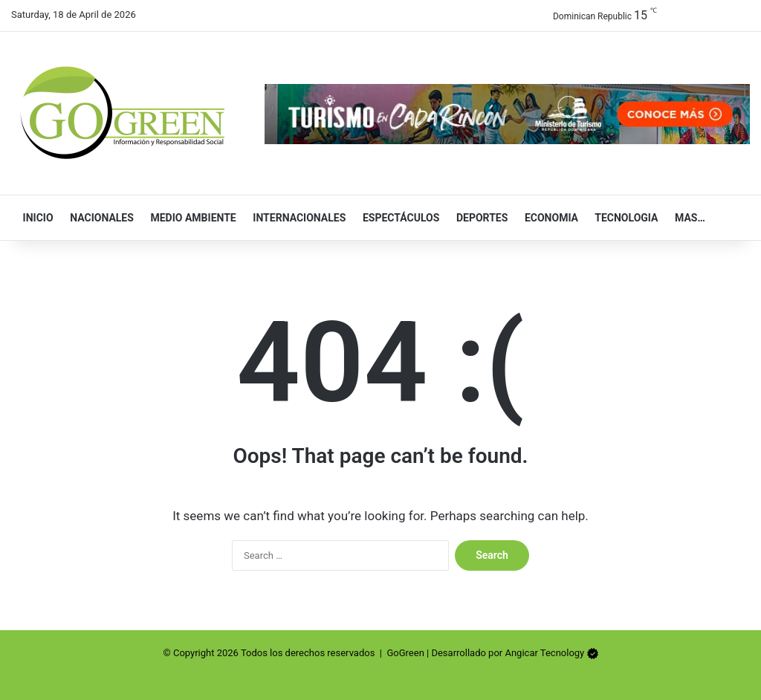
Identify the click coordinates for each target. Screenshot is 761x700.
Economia (548, 218)
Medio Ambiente (190, 218)
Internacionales (297, 218)
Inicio (35, 218)
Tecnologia (623, 218)
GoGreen (405, 653)
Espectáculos (398, 218)
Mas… (686, 218)
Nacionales (99, 218)
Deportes (479, 218)
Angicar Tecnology (544, 653)
